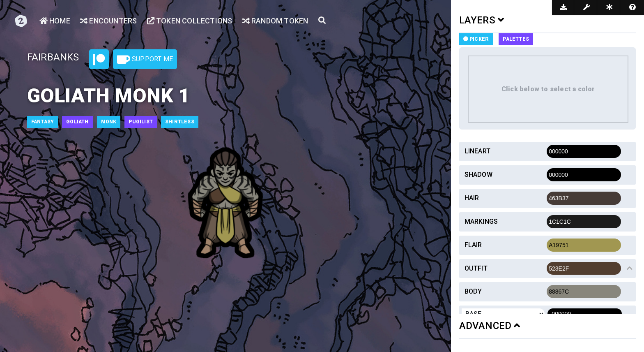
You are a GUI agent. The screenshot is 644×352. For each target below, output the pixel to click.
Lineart (477, 151)
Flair (473, 245)
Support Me (145, 60)
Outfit (476, 268)
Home (55, 21)
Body (473, 291)
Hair (472, 198)
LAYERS (482, 20)
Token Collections (190, 21)
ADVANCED (490, 326)
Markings (481, 221)
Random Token (275, 21)
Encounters (108, 21)
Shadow (478, 175)
